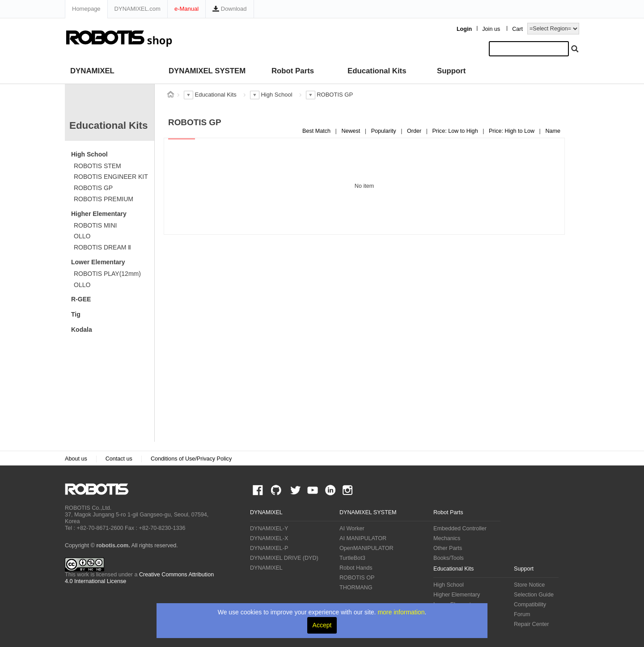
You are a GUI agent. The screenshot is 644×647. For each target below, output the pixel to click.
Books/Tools (449, 558)
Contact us (119, 459)
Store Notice (529, 585)
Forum (522, 614)
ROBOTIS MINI (95, 225)
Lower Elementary (98, 262)
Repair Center (531, 624)
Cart (517, 29)
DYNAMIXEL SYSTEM (207, 71)
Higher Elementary (99, 214)
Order (415, 131)
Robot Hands (356, 568)
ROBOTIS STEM (97, 166)
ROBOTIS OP (357, 578)
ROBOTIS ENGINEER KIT (111, 177)
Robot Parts (293, 71)
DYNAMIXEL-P (269, 548)
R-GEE (81, 299)
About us (76, 459)
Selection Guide (534, 595)
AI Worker (352, 529)
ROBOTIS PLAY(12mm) (107, 274)
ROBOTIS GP (93, 188)
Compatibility (530, 605)
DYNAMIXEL (92, 71)
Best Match (317, 131)
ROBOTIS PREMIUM (104, 199)
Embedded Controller (460, 529)
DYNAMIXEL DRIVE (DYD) (284, 558)
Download (229, 9)
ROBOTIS (100, 489)
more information (401, 612)
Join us (491, 29)
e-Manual (186, 9)
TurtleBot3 (352, 558)
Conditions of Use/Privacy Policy (191, 459)
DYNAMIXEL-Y (269, 529)
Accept (322, 625)
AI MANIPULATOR (363, 538)
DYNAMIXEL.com (138, 9)
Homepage (86, 9)
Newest (352, 131)
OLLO (82, 236)
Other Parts (448, 548)
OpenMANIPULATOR (366, 548)
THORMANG (356, 588)
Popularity (385, 131)
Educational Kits (377, 71)
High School (89, 154)
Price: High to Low (513, 131)
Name (553, 131)
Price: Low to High (456, 131)
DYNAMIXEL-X (269, 538)
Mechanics (447, 538)
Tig (76, 314)
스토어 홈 (170, 94)
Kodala (82, 330)
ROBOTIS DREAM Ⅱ (102, 247)
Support (451, 71)
